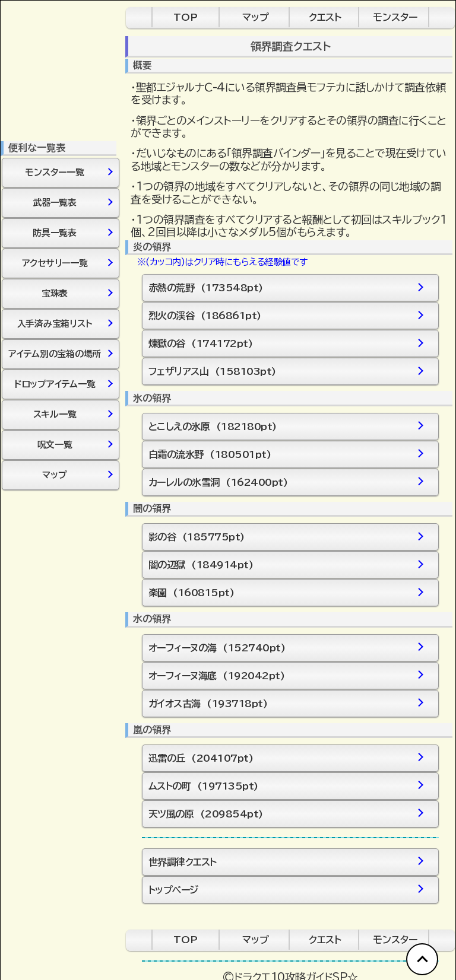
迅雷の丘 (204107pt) (286, 758)
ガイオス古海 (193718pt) (286, 703)
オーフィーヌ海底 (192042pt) (286, 675)
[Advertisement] (60, 674)
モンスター (395, 17)
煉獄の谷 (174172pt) (286, 344)
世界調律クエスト (286, 862)
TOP (186, 17)
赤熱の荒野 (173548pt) (286, 288)
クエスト (325, 17)
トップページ (286, 890)
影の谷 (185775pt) (286, 537)
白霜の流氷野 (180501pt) (286, 454)
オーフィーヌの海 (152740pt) (286, 647)
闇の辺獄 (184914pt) (286, 565)
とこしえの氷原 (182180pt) (286, 426)
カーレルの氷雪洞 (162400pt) (286, 482)
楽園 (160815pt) (286, 593)
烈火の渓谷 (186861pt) (286, 316)
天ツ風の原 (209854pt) (286, 814)
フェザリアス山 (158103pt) (286, 372)
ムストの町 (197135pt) (286, 786)
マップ (256, 17)
